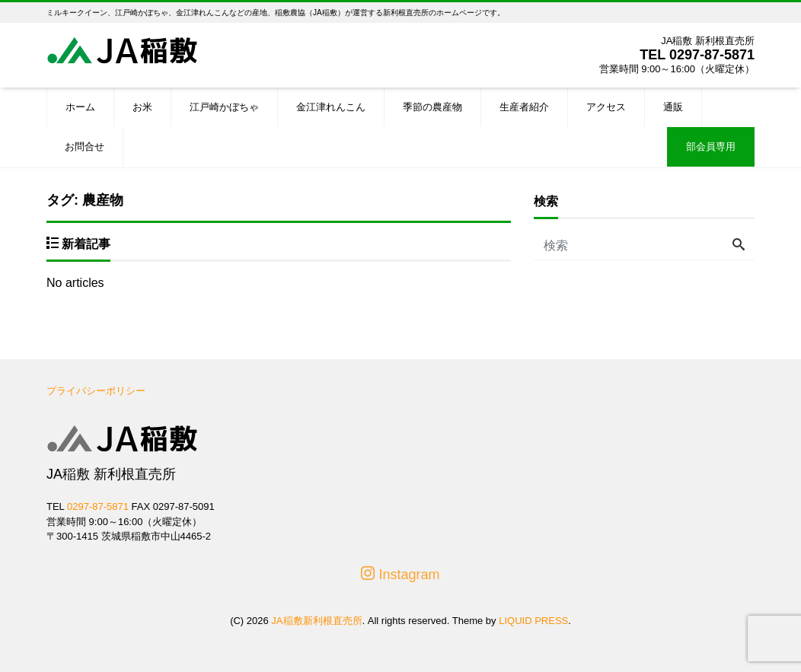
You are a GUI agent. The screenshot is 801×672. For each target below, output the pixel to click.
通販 (673, 107)
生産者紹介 (524, 107)
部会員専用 (711, 147)
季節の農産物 (432, 107)
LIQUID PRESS (533, 621)
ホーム (80, 107)
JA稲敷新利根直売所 (316, 621)
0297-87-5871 (712, 55)
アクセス (606, 107)
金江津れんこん (331, 107)
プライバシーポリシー (96, 391)
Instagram (400, 574)
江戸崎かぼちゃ (224, 107)
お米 (142, 107)
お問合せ (85, 147)
